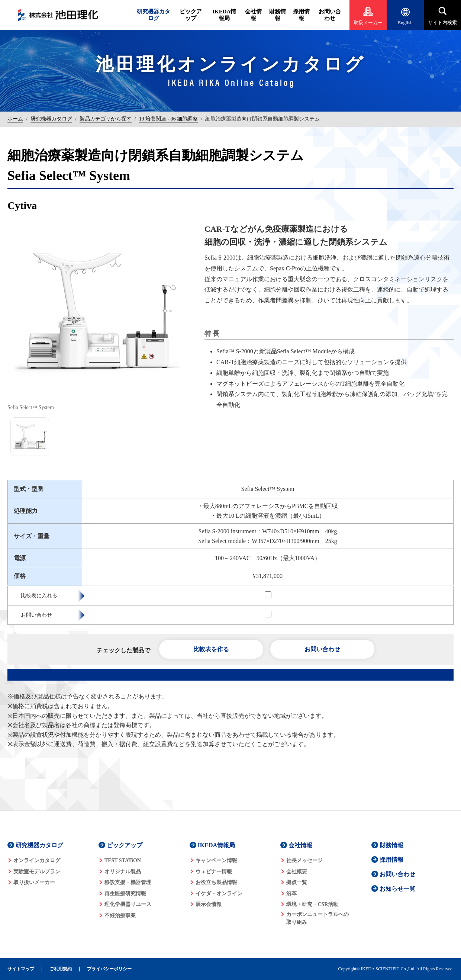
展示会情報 (209, 904)
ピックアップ (191, 15)
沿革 (291, 894)
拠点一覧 (297, 882)
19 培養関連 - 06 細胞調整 (169, 119)
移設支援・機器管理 (128, 882)
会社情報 (253, 15)
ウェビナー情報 (214, 872)
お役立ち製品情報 (216, 882)
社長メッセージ (304, 860)
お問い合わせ (330, 15)
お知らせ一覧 (397, 889)
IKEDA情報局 (224, 15)
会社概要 (297, 872)
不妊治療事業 (120, 915)
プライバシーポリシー (109, 969)
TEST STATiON (123, 860)
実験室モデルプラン (37, 872)
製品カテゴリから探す (106, 119)
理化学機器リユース (128, 904)
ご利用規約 (61, 969)
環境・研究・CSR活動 (312, 904)
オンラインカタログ (37, 860)
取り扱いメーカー (34, 882)
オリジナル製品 (123, 872)
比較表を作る (211, 649)
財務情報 (278, 15)
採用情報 (301, 15)
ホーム (15, 119)
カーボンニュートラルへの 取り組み (317, 918)
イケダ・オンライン (219, 894)
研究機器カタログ (154, 15)
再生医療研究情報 (125, 894)
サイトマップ (21, 969)
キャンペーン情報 (216, 860)
